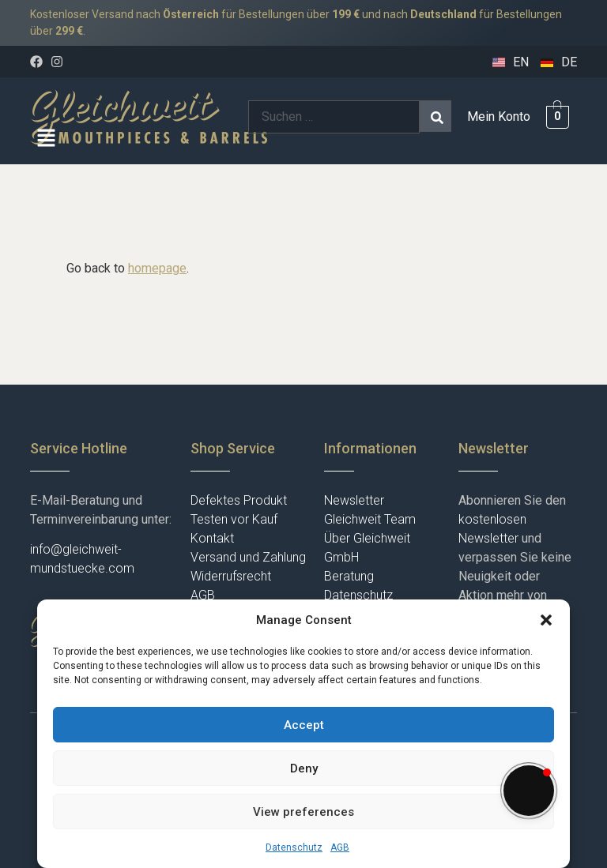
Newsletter (354, 500)
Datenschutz (294, 847)
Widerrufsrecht (231, 576)
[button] (546, 620)
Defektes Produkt (239, 500)
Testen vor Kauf (234, 519)
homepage (157, 268)
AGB (340, 847)
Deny (304, 768)
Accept (304, 725)
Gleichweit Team (370, 519)
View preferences (303, 812)
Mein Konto (499, 116)
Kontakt (212, 538)
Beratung (349, 576)
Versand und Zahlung (248, 557)
